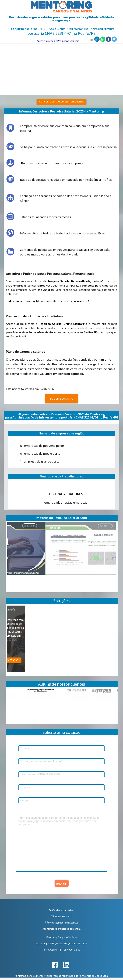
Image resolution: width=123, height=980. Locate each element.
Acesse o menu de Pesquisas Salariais (58, 41)
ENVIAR (61, 884)
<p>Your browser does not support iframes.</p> (62, 706)
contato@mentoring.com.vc (63, 923)
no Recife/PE (88, 332)
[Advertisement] (61, 69)
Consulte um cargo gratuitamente (62, 102)
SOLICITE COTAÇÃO (62, 398)
